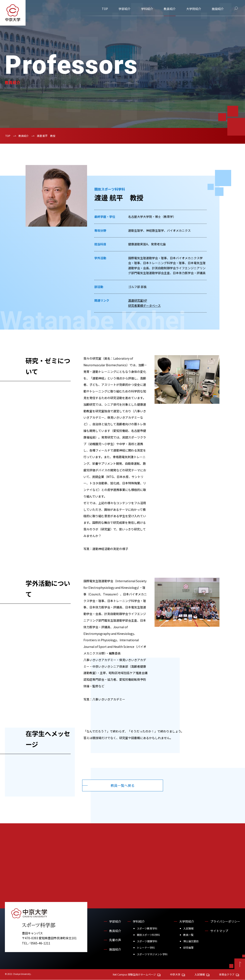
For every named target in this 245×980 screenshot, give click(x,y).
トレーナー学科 (146, 948)
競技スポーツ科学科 (148, 935)
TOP (105, 9)
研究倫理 (188, 948)
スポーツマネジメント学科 (152, 954)
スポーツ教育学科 (147, 929)
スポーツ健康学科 (147, 941)
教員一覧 (188, 935)
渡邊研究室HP (138, 300)
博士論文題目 (191, 941)
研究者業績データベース (144, 305)
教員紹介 (170, 9)
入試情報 (188, 929)
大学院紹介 (194, 9)
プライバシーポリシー (225, 922)
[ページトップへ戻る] (240, 964)
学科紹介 (147, 9)
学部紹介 (125, 9)
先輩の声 (115, 940)
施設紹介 (218, 9)
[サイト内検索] (236, 8)
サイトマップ (219, 931)
